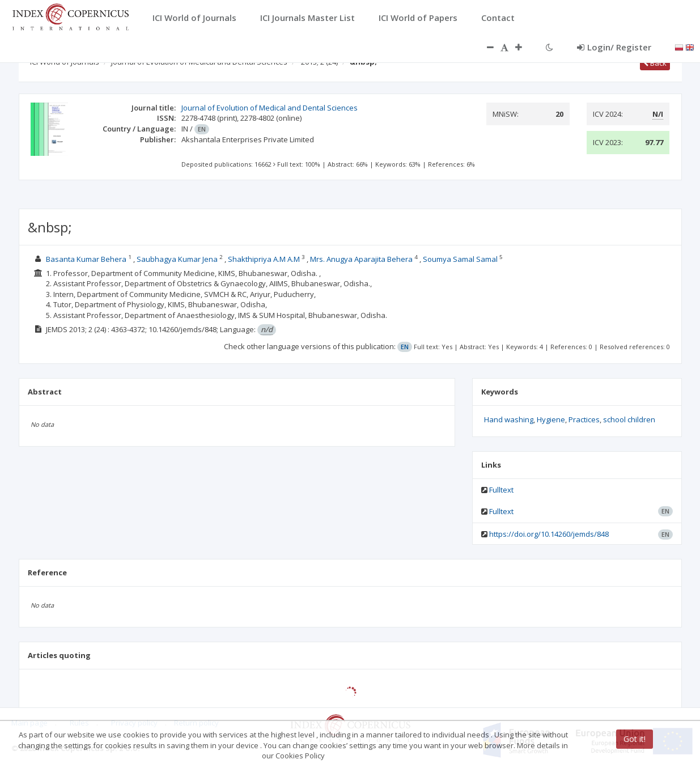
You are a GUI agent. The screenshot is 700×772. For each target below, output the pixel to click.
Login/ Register (614, 47)
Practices (584, 419)
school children (629, 419)
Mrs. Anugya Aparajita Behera (361, 259)
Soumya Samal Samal (460, 259)
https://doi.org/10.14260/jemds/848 (549, 534)
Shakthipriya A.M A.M (264, 259)
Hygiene (551, 419)
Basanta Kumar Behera (86, 259)
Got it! (635, 739)
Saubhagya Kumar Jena (177, 259)
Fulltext (501, 490)
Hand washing (509, 419)
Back (655, 63)
